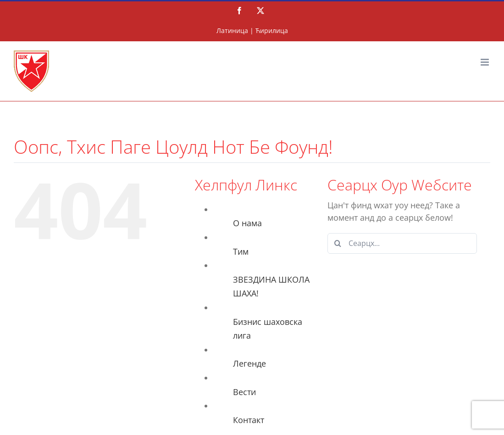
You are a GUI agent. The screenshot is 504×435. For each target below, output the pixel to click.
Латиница (232, 31)
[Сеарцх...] (402, 243)
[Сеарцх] (338, 243)
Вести (244, 392)
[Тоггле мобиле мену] (485, 62)
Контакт (249, 420)
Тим (241, 251)
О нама (247, 223)
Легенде (249, 363)
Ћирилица (272, 31)
